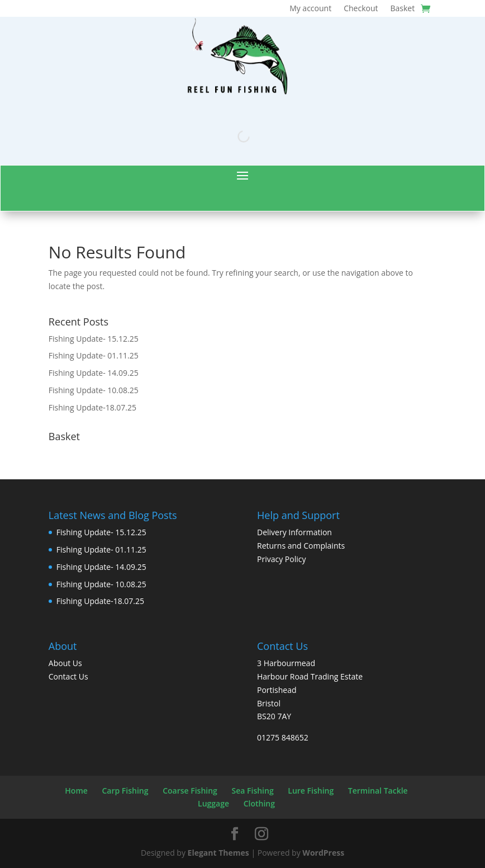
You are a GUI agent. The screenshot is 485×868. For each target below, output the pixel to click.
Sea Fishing (253, 791)
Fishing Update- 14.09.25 (94, 373)
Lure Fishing (311, 791)
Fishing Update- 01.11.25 (94, 355)
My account (310, 9)
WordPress (323, 853)
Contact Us (68, 676)
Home (76, 791)
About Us (65, 663)
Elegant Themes (218, 853)
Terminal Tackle (378, 791)
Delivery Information (294, 532)
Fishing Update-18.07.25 (92, 407)
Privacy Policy (281, 559)
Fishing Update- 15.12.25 (94, 339)
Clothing (259, 803)
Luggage (213, 803)
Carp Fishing (125, 791)
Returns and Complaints (301, 546)
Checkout (361, 9)
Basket (402, 9)
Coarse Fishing (190, 791)
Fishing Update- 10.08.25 (94, 390)
